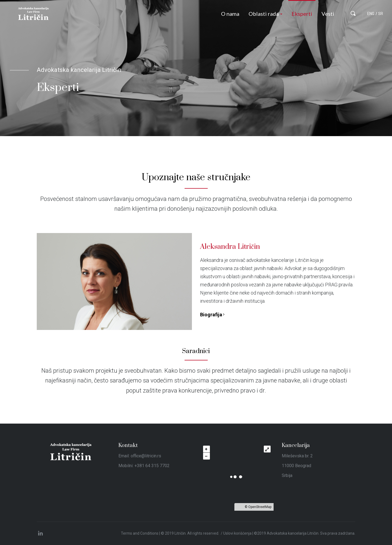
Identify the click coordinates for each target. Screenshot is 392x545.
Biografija (211, 315)
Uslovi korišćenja (237, 533)
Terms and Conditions (140, 533)
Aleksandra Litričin (230, 247)
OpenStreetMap (260, 507)
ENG (371, 14)
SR (381, 14)
